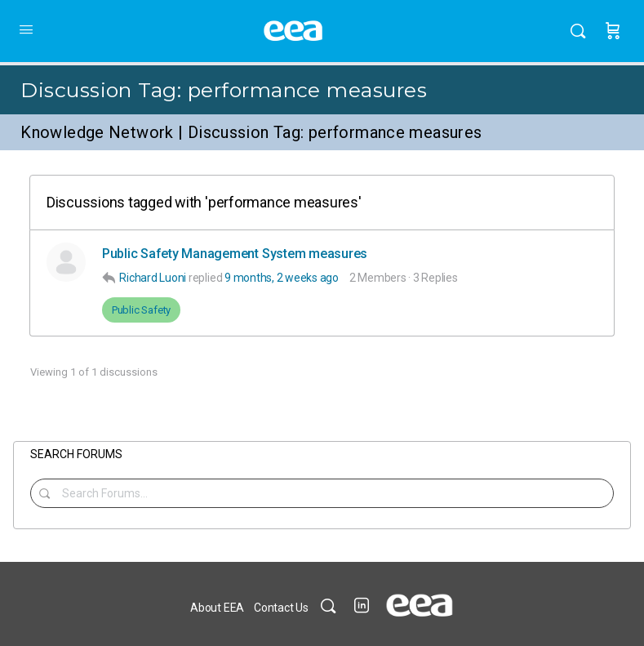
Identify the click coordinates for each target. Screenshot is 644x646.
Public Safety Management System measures (235, 254)
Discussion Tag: (224, 90)
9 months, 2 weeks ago (282, 278)
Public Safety (142, 310)
